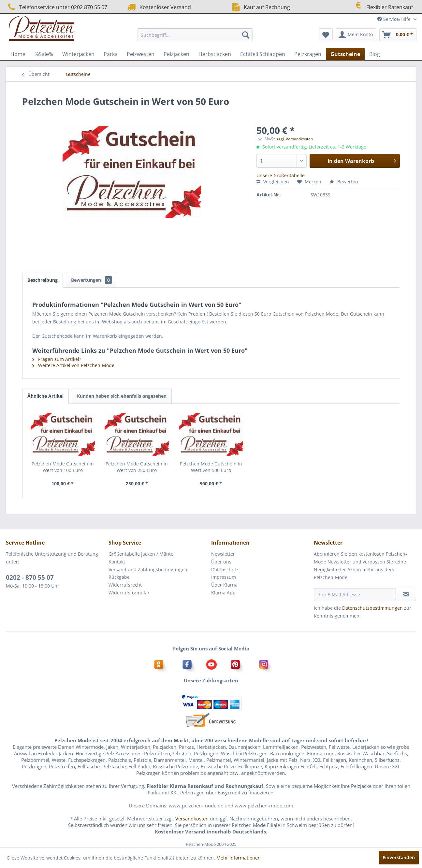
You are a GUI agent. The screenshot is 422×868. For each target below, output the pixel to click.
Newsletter (223, 554)
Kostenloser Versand (158, 7)
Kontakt (117, 562)
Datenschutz (225, 569)
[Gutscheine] (345, 54)
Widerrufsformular (129, 593)
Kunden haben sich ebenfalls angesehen (122, 396)
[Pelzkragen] (308, 54)
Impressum (224, 577)
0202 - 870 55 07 (30, 577)
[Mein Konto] (356, 35)
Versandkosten (192, 818)
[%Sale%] (44, 54)
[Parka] (111, 54)
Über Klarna (224, 585)
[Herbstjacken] (215, 54)
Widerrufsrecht (125, 585)
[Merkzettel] (326, 35)
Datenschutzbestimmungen (372, 608)
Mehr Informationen (239, 858)
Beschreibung (43, 280)
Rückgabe (119, 577)
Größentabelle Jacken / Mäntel (142, 554)
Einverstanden (399, 857)
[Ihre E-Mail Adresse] (355, 594)
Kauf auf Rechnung (260, 7)
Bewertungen (92, 280)
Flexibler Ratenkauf (383, 6)
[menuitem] (195, 35)
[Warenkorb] (398, 35)
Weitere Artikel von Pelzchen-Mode (73, 365)
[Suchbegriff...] (195, 35)
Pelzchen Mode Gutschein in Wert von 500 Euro (211, 467)
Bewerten (344, 182)
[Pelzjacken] (176, 54)
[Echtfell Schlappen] (263, 54)
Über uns (221, 562)
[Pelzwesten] (141, 54)
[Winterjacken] (78, 54)
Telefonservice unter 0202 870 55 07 (57, 7)
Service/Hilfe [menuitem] (395, 19)
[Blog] (375, 54)
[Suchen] (246, 35)
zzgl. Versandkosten (295, 139)
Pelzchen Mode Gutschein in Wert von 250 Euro (137, 467)
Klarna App (223, 593)
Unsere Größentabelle (281, 175)
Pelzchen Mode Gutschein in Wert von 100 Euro (63, 467)
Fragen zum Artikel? (57, 359)
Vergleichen (273, 182)
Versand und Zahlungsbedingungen (148, 569)
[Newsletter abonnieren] (406, 594)
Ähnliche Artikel (45, 396)
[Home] (18, 54)
